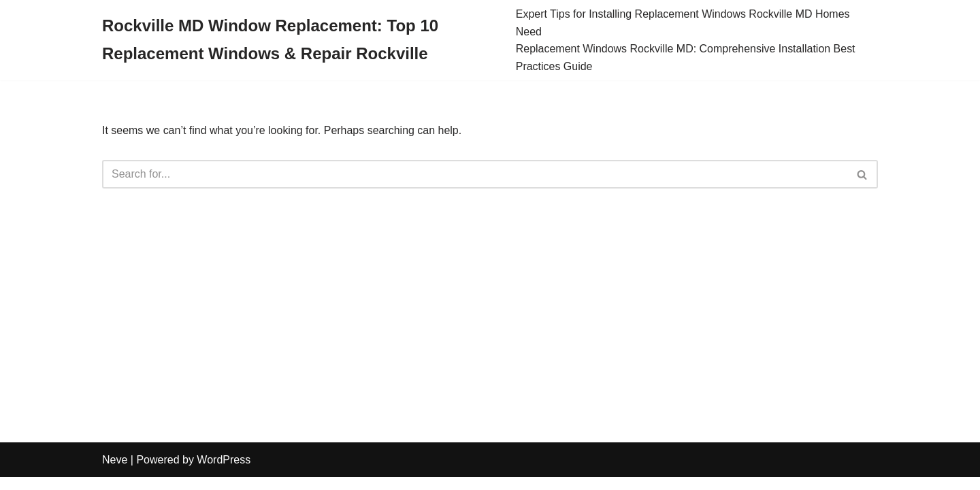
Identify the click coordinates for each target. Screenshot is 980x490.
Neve (115, 473)
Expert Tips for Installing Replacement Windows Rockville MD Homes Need (683, 23)
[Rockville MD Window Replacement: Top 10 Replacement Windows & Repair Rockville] (299, 40)
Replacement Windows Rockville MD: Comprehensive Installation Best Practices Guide (686, 58)
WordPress (224, 473)
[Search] (475, 175)
